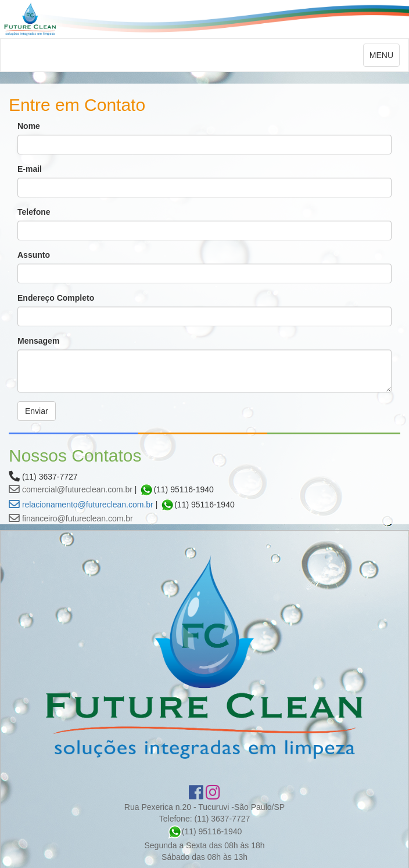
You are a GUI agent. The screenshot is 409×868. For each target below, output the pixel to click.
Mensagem (38, 341)
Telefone (34, 212)
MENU (384, 58)
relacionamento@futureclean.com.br (81, 505)
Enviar (37, 411)
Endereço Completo (56, 298)
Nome (29, 126)
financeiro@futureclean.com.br (71, 518)
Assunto (34, 255)
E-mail (30, 169)
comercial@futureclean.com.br (71, 489)
